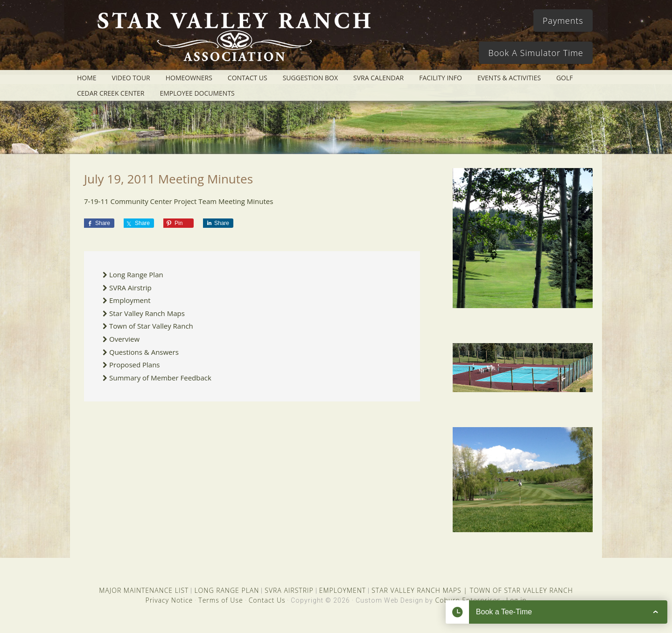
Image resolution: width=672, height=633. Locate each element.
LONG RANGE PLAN (227, 590)
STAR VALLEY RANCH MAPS (416, 590)
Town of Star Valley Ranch (151, 326)
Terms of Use (220, 600)
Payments (563, 21)
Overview (124, 339)
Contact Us (267, 600)
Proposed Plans (135, 365)
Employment (130, 300)
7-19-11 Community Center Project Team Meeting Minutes (178, 201)
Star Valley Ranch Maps (147, 313)
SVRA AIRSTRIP (289, 590)
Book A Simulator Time (536, 53)
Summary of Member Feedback (160, 378)
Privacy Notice (169, 600)
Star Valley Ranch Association (230, 40)
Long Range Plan (136, 274)
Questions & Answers (144, 352)
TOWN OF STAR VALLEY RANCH (521, 590)
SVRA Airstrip (130, 288)
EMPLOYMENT (343, 590)
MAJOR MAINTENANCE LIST (144, 590)
